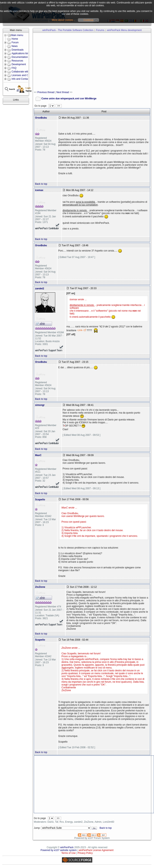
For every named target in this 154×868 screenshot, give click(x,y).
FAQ (14, 68)
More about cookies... (63, 20)
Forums (100, 30)
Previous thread (46, 92)
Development (19, 64)
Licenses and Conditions (25, 75)
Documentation (20, 57)
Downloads (18, 50)
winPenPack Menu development (124, 30)
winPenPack (67, 847)
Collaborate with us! (22, 72)
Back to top (41, 184)
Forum (15, 42)
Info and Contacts (21, 79)
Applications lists (21, 53)
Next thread (63, 92)
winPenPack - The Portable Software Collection (68, 30)
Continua (88, 20)
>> (59, 106)
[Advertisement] (94, 62)
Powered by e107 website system (59, 850)
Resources (17, 61)
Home (15, 39)
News (15, 46)
